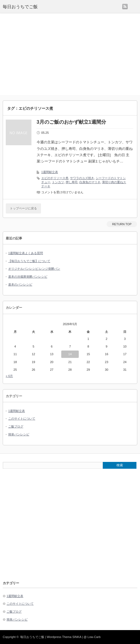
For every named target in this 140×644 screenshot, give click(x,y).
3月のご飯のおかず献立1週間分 (71, 122)
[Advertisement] (70, 54)
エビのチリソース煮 (55, 178)
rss (125, 7)
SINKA (77, 637)
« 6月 (9, 376)
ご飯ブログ (16, 426)
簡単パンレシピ (19, 434)
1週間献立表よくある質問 (26, 253)
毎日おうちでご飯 (20, 7)
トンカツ (58, 182)
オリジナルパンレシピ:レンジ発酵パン (34, 269)
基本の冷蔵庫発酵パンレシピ (28, 277)
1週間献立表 (50, 172)
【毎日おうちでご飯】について (29, 261)
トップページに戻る (23, 208)
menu (137, 4)
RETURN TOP (122, 224)
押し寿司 (72, 182)
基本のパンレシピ (20, 284)
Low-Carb (94, 637)
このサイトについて (22, 419)
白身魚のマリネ (90, 182)
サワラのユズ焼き (82, 178)
